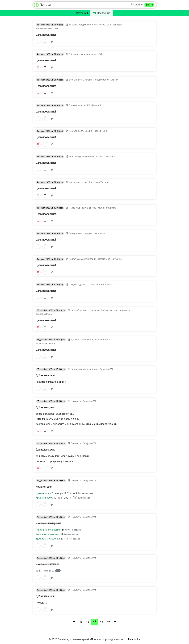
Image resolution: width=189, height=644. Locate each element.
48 (101, 622)
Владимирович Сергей (106, 80)
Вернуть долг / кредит (81, 80)
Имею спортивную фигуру (83, 208)
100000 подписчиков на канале (86, 157)
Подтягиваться (77, 105)
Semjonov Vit (106, 369)
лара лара (100, 233)
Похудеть (76, 401)
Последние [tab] (101, 13)
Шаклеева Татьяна (99, 182)
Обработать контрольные (83, 54)
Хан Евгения (101, 131)
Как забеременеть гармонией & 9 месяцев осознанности (101, 310)
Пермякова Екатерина (110, 259)
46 (88, 622)
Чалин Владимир (107, 208)
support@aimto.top (113, 639)
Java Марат (110, 157)
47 (95, 622)
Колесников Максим (47, 29)
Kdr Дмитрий (94, 105)
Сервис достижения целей (73, 639)
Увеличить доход (78, 182)
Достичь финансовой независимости (90, 340)
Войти (149, 5)
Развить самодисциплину (83, 259)
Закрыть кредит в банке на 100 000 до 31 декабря (95, 25)
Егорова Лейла (44, 314)
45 (81, 622)
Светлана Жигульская (101, 285)
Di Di (101, 54)
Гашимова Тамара (45, 344)
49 (108, 622)
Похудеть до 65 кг (79, 285)
